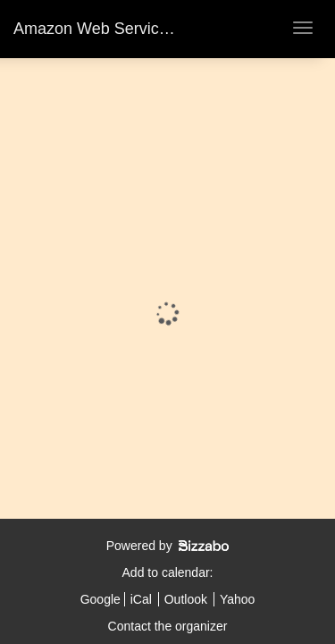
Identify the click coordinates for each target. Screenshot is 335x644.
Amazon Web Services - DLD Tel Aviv (147, 29)
